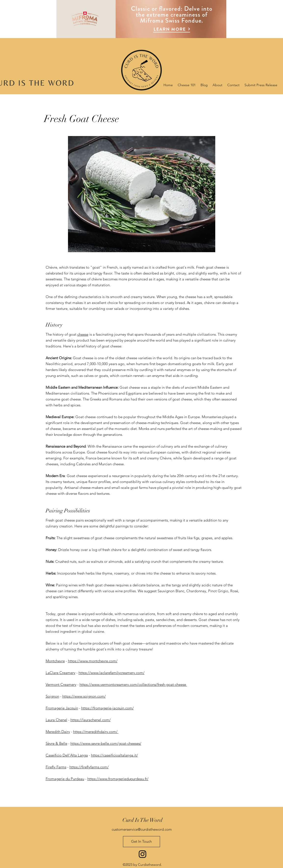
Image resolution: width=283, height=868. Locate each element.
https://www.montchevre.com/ (93, 661)
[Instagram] (142, 854)
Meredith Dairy (58, 732)
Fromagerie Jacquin (62, 708)
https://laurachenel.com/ (91, 720)
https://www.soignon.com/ (84, 696)
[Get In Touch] (141, 842)
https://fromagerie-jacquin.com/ (108, 708)
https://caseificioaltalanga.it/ (115, 755)
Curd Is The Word (142, 820)
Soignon (52, 696)
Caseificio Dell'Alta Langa (67, 755)
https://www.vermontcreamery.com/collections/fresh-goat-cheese (133, 684)
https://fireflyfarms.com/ (89, 767)
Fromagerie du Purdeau (65, 779)
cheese (83, 334)
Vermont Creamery (61, 684)
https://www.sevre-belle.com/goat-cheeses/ (106, 743)
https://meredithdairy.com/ (96, 732)
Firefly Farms (56, 767)
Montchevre (55, 661)
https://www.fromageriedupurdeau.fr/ (118, 779)
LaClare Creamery (61, 673)
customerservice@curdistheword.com (142, 829)
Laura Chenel (56, 720)
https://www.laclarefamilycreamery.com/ (112, 673)
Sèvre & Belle (56, 743)
